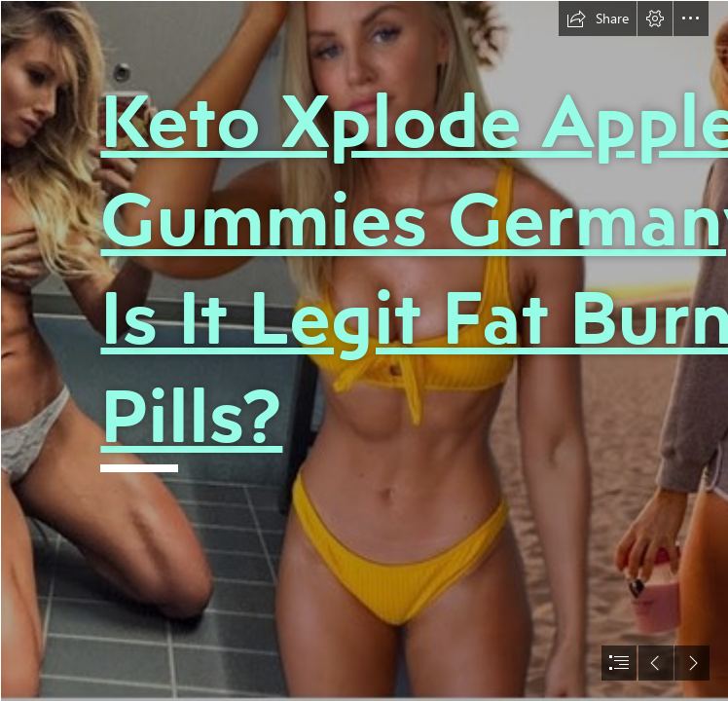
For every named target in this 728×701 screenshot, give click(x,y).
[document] (364, 350)
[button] (598, 18)
